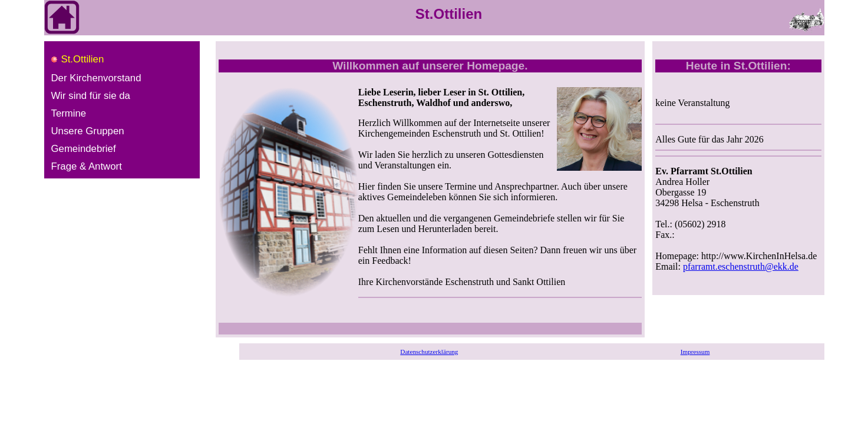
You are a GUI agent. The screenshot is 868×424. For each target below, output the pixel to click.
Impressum (695, 352)
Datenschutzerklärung (429, 352)
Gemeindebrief (84, 149)
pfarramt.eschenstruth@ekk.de (741, 266)
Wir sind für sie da (91, 96)
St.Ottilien (83, 59)
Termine (69, 113)
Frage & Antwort (87, 166)
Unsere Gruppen (88, 131)
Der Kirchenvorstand (96, 78)
